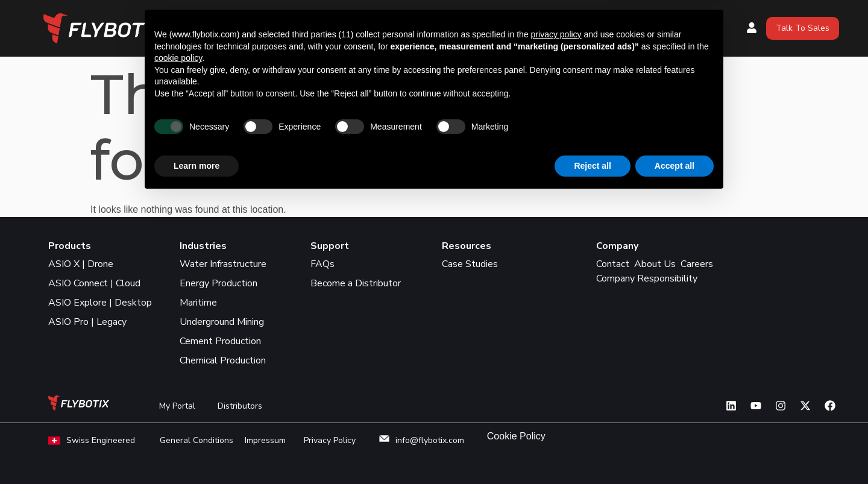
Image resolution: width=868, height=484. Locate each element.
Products (443, 19)
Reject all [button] (592, 451)
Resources (674, 19)
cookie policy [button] (178, 344)
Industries (605, 19)
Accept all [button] (675, 451)
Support (436, 38)
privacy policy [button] (556, 320)
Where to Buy (528, 19)
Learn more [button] (197, 451)
